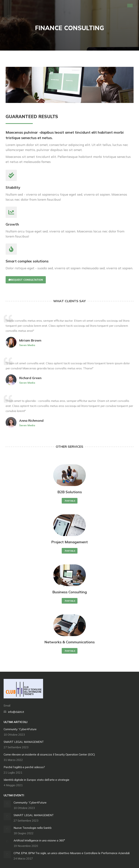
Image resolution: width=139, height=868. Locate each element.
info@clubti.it (16, 712)
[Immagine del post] (7, 804)
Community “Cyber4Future (20, 729)
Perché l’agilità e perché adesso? (24, 767)
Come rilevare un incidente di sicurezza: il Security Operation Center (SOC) (49, 754)
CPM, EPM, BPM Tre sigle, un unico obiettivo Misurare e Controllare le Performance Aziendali (72, 853)
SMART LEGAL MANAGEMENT (24, 742)
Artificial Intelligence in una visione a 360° (39, 840)
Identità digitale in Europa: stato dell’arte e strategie (36, 780)
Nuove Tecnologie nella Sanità (32, 828)
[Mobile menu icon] (130, 6)
